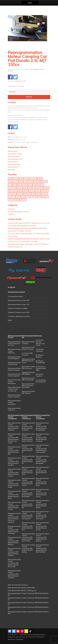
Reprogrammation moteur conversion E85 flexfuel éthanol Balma (42, 504)
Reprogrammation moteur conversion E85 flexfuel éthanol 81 (28, 460)
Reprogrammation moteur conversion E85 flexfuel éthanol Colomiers (14, 530)
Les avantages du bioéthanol (41, 381)
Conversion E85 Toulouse (27, 354)
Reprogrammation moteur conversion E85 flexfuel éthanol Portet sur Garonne (14, 518)
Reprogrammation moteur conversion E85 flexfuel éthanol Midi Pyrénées (42, 548)
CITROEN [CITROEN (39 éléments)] (37, 181)
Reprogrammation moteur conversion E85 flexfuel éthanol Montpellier (42, 460)
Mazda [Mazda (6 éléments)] (46, 188)
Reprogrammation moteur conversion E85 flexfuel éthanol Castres (14, 473)
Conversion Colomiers (40, 350)
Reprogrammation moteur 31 (14, 409)
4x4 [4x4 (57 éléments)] (10, 178)
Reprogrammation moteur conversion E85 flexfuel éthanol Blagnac (14, 541)
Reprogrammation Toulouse (28, 343)
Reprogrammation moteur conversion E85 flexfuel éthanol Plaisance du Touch (14, 438)
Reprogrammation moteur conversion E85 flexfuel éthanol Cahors (28, 482)
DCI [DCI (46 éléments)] (10, 184)
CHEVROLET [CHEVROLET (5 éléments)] (28, 181)
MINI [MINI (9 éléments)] (20, 191)
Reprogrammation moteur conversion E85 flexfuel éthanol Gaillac (14, 484)
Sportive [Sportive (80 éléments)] (12, 197)
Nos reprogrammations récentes (18, 212)
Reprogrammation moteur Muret (14, 363)
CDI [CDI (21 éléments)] (21, 181)
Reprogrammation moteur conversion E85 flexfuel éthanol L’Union (14, 506)
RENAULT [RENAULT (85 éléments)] (27, 194)
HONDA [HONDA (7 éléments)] (41, 184)
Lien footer (11, 209)
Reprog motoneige (14, 164)
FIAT (24, 81)
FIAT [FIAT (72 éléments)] (19, 184)
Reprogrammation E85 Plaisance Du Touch (28, 361)
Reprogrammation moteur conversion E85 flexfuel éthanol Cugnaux (42, 438)
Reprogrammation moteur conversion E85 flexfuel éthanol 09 (28, 504)
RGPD (10, 320)
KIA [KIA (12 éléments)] (30, 188)
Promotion (11, 214)
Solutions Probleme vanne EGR (19, 312)
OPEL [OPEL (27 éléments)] (38, 191)
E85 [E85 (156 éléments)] (15, 184)
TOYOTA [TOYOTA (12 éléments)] (34, 197)
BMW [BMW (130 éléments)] (40, 178)
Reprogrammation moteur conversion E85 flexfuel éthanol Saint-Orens (28, 537)
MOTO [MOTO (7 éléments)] (25, 191)
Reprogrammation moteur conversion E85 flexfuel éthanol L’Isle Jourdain (42, 449)
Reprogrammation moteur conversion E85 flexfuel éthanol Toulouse (14, 426)
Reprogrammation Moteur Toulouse (28, 348)
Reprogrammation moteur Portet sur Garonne (14, 389)
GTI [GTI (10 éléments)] (30, 184)
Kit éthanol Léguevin (40, 375)
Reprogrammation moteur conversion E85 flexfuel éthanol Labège (28, 548)
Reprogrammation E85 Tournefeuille (28, 379)
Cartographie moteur (15, 296)
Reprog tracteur (13, 162)
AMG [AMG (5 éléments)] (21, 178)
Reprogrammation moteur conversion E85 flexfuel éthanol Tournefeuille (42, 426)
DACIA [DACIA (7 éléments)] (45, 181)
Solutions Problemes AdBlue (18, 308)
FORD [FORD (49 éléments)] (25, 184)
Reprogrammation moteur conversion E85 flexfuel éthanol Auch (28, 471)
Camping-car (19, 81)
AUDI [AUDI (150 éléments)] (26, 178)
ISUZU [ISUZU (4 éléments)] (19, 188)
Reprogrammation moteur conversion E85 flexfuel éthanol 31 (28, 449)
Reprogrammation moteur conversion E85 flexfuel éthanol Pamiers (14, 552)
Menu (30, 3)
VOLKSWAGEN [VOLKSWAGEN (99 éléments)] (14, 200)
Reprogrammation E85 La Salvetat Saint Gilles (28, 386)
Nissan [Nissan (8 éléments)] (32, 191)
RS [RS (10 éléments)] (33, 194)
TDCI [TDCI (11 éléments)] (18, 197)
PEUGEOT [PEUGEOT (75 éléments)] (45, 191)
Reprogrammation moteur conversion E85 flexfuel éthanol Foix (28, 526)
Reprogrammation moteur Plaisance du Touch (14, 343)
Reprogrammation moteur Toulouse (14, 369)
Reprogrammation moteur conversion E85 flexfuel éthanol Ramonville (14, 563)
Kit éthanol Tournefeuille (40, 362)
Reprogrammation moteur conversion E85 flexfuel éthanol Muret (14, 495)
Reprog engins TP (14, 167)
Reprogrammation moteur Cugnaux (14, 396)
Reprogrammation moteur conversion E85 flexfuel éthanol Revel (42, 482)
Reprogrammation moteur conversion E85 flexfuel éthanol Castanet (14, 574)
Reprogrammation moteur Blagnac (14, 358)
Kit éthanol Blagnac (40, 356)
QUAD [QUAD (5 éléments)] (20, 194)
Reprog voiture (13, 151)
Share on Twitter (15, 77)
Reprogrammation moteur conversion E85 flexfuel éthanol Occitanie (28, 426)
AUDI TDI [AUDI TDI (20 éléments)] (33, 178)
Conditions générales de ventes (19, 316)
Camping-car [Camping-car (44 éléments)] (13, 181)
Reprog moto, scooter (15, 154)
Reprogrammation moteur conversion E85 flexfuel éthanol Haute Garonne (28, 438)
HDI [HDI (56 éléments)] (35, 184)
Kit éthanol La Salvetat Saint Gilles (41, 368)
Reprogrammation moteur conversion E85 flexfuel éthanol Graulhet (14, 461)
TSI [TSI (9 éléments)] (39, 197)
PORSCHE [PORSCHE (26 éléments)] (12, 194)
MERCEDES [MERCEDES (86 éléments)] (12, 191)
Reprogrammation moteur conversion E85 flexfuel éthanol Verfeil (42, 526)
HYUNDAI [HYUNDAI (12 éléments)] (12, 188)
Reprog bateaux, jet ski (15, 159)
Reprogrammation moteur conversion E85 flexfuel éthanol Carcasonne (28, 515)
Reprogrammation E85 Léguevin (28, 392)
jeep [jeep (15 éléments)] (25, 188)
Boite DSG (11, 170)
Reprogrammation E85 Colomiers (28, 367)
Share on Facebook (10, 77)
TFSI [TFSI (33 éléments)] (28, 197)
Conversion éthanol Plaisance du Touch (40, 343)
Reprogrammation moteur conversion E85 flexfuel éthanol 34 (42, 471)
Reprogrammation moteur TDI (19, 304)
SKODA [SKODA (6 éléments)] (44, 194)
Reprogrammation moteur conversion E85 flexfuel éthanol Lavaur (42, 493)
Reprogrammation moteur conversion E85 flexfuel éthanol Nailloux (42, 537)
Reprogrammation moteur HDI (19, 300)
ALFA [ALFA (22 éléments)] (15, 178)
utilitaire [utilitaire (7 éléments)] (45, 197)
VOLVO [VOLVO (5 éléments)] (23, 200)
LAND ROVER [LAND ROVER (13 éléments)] (37, 188)
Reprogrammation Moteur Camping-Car (22, 590)
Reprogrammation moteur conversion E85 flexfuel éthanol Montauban (28, 493)
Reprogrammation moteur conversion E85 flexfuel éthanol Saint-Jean (42, 515)
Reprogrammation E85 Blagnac (28, 373)
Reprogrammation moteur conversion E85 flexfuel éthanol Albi (14, 450)
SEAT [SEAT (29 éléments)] (38, 194)
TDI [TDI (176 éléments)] (23, 197)
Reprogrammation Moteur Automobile (21, 588)
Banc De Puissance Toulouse (18, 585)
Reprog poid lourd (14, 156)
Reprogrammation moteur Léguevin (14, 375)
